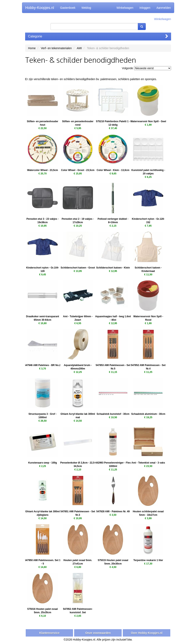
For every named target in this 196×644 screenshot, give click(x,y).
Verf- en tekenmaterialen (56, 48)
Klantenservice (49, 633)
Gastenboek (68, 8)
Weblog (86, 8)
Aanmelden (164, 8)
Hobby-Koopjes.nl (40, 8)
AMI (79, 48)
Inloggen (145, 8)
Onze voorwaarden (98, 633)
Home (32, 48)
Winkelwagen (125, 8)
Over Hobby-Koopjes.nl (147, 633)
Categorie (98, 36)
